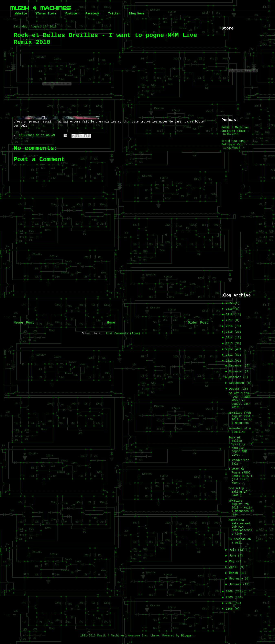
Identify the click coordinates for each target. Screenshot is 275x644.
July (233, 550)
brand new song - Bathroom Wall (235, 143)
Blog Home (136, 14)
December (237, 366)
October (236, 377)
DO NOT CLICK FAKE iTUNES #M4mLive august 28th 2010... (239, 400)
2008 (230, 597)
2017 (230, 320)
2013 (230, 343)
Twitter (114, 14)
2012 (230, 349)
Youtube (71, 14)
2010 (230, 361)
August (235, 389)
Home (111, 323)
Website (21, 14)
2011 (230, 355)
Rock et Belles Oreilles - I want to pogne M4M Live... (240, 446)
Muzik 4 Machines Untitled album (235, 129)
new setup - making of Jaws (238, 492)
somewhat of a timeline (240, 430)
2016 (230, 326)
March (234, 573)
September (238, 383)
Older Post (198, 323)
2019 (230, 309)
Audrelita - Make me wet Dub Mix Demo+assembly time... (240, 527)
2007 (230, 603)
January (236, 584)
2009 (230, 592)
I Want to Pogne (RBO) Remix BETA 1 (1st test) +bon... (240, 476)
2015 (230, 332)
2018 (230, 315)
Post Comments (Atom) (123, 333)
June (233, 556)
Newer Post (24, 323)
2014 (230, 338)
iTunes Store (46, 14)
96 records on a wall (240, 541)
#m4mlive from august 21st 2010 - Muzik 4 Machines (240, 418)
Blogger (187, 636)
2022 (230, 303)
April (234, 567)
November (237, 372)
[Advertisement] (111, 284)
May (233, 561)
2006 (230, 609)
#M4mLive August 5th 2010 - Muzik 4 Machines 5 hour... (240, 508)
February (237, 579)
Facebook (92, 14)
